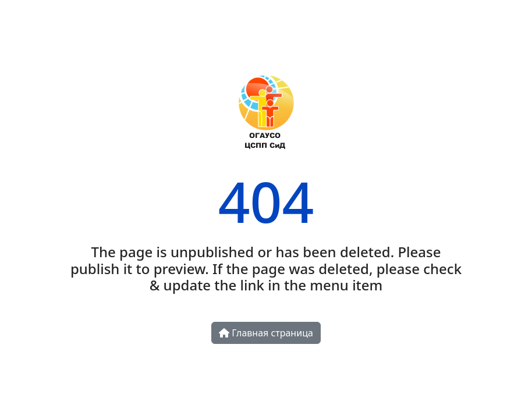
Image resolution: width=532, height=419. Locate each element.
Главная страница (266, 333)
